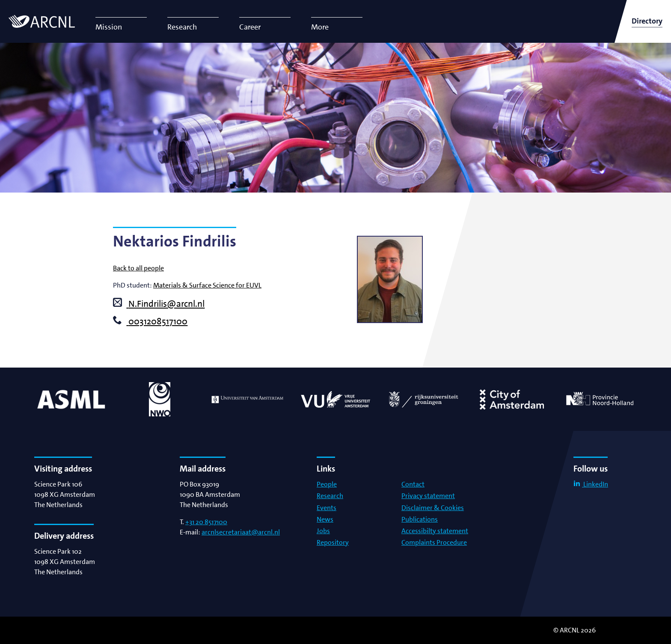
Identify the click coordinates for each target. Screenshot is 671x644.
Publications (420, 519)
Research (330, 496)
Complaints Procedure (434, 542)
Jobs (323, 531)
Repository (333, 542)
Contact (413, 484)
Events (327, 508)
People (327, 484)
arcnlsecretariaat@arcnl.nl (241, 532)
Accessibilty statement (435, 531)
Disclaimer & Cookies (433, 508)
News (325, 519)
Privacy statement (428, 496)
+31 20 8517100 (206, 522)
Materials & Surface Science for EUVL (207, 285)
